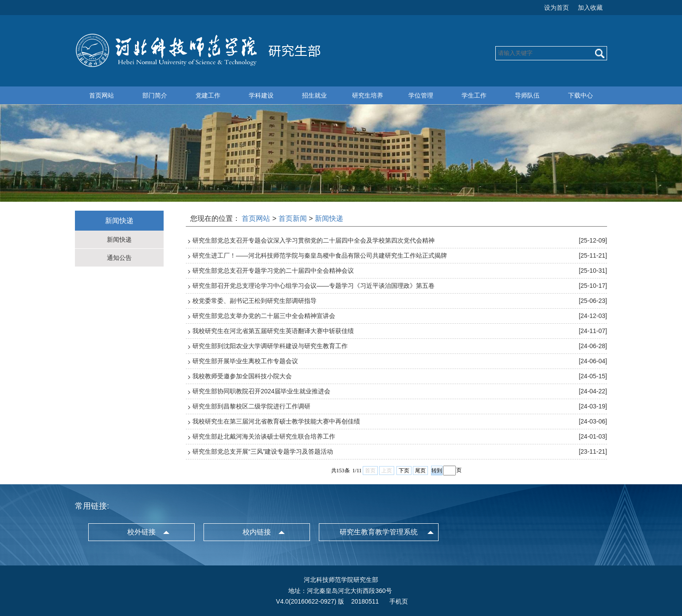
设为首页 (557, 8)
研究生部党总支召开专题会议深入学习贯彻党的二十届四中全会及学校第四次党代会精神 (314, 240)
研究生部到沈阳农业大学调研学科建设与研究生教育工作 (270, 346)
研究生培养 (368, 95)
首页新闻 (293, 218)
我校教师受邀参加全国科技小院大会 (242, 376)
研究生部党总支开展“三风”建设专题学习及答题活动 (263, 451)
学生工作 (474, 95)
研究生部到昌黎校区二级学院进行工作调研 (251, 406)
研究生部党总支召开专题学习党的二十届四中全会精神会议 (273, 271)
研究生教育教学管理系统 (379, 532)
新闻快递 (119, 239)
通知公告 (119, 258)
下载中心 (580, 95)
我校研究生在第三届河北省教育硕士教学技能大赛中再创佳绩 (276, 421)
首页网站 (102, 95)
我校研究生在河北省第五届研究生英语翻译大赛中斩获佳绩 (273, 331)
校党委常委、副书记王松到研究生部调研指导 (255, 301)
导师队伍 (527, 95)
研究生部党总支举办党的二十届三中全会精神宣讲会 (264, 316)
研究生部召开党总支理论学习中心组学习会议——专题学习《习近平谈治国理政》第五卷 (314, 286)
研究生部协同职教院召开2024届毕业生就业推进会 (261, 391)
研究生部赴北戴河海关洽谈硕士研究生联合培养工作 (264, 436)
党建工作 (208, 95)
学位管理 (421, 95)
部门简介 (155, 95)
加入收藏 (590, 8)
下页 (404, 471)
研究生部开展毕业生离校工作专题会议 (245, 361)
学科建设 (261, 95)
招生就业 (314, 95)
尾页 (420, 471)
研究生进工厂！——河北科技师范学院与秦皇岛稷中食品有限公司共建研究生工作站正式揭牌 (320, 255)
